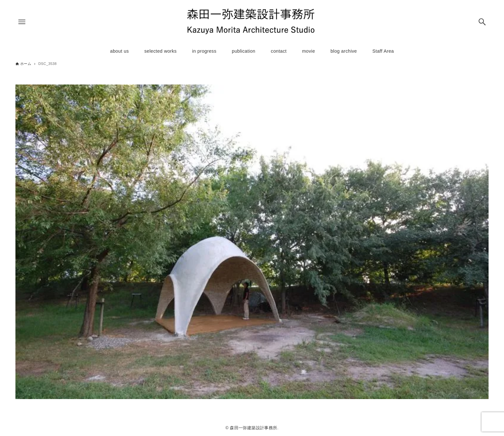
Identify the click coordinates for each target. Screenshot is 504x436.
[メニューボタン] (22, 22)
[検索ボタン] (482, 22)
